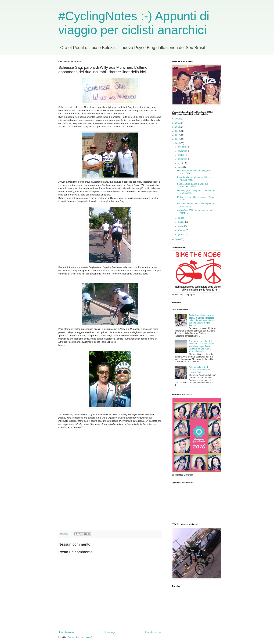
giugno (181, 218)
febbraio (182, 230)
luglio (180, 167)
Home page (110, 632)
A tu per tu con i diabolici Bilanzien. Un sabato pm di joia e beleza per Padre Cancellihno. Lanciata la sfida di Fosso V (201, 346)
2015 (178, 123)
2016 (178, 119)
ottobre (181, 155)
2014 (178, 127)
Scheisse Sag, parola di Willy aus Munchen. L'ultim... (193, 185)
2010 (178, 143)
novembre (183, 151)
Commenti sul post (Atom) (80, 637)
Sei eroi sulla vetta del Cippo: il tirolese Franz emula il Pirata (199, 370)
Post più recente (67, 632)
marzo (181, 226)
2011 (178, 139)
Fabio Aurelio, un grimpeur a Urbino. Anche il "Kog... (194, 179)
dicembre (182, 147)
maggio (181, 222)
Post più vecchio (153, 632)
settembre (183, 159)
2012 (178, 135)
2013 (178, 131)
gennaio (182, 234)
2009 (178, 239)
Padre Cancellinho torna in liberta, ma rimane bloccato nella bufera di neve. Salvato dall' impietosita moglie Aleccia (202, 320)
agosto (181, 163)
